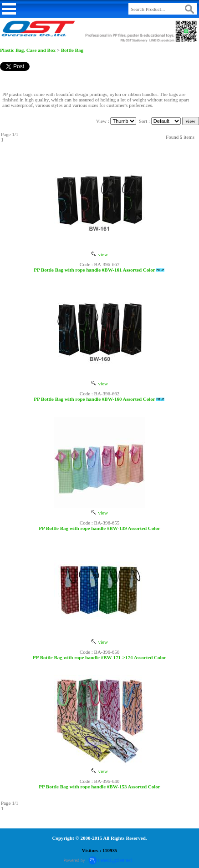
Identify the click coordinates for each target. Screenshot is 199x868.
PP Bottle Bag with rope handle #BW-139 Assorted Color (99, 528)
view (99, 254)
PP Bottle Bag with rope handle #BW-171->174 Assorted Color (99, 657)
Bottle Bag (72, 50)
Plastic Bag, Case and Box (28, 50)
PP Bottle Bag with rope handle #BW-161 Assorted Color (94, 270)
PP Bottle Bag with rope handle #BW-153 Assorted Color (99, 787)
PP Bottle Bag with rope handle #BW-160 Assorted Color (94, 399)
